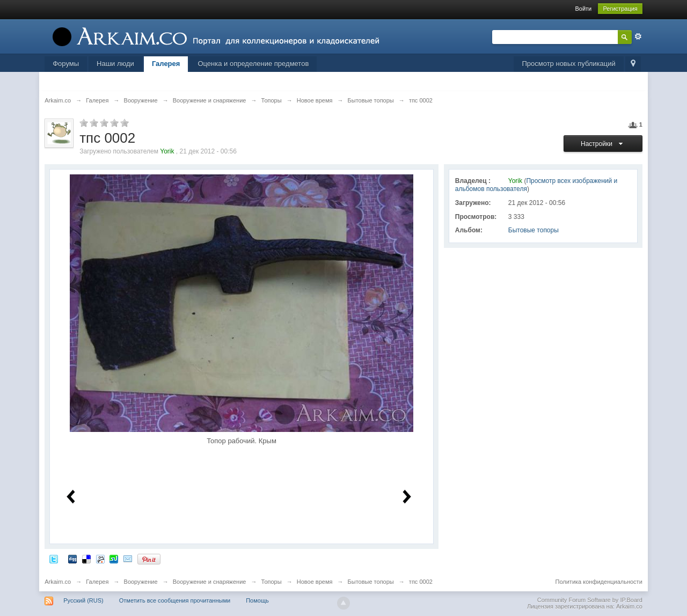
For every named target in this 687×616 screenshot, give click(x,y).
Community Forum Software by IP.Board (590, 600)
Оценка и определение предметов (253, 64)
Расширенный (638, 36)
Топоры (272, 582)
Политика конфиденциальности (599, 582)
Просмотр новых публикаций (568, 64)
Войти (583, 9)
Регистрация (620, 9)
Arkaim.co (58, 582)
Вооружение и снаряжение (210, 582)
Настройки (603, 144)
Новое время (315, 582)
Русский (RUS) (83, 600)
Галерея (166, 64)
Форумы (66, 64)
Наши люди (115, 64)
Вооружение (141, 582)
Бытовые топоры (533, 230)
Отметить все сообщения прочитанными (175, 600)
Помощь (257, 600)
